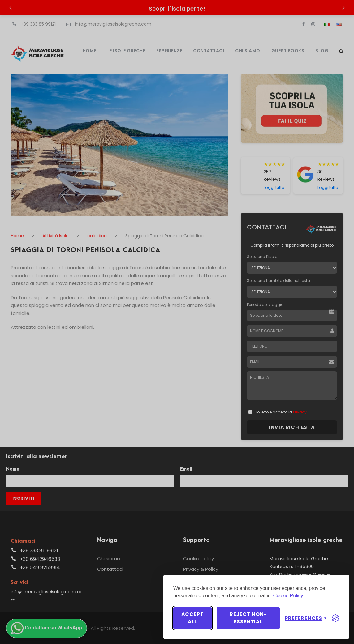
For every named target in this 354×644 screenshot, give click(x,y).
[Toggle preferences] (306, 618)
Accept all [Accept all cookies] (193, 618)
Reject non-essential (248, 618)
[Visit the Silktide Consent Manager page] (335, 618)
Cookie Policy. (289, 596)
